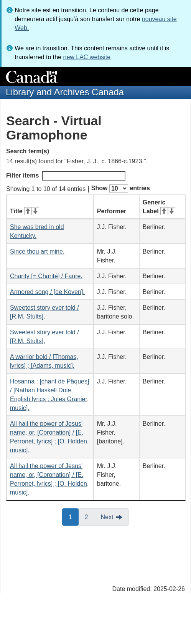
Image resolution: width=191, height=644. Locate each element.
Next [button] (107, 517)
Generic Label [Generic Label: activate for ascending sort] (159, 207)
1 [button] (74, 516)
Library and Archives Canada (65, 92)
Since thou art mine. (37, 251)
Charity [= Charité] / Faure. (46, 276)
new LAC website (87, 57)
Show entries (121, 188)
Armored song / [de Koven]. (47, 292)
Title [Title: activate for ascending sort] (25, 211)
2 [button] (90, 516)
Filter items (66, 176)
